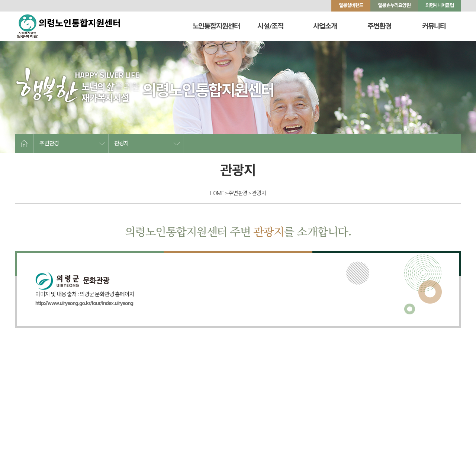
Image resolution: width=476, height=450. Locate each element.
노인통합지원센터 (216, 26)
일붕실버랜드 (351, 5)
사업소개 (325, 26)
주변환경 (380, 26)
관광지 (121, 143)
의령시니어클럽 (440, 5)
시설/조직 (271, 26)
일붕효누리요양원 (394, 5)
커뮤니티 (434, 26)
